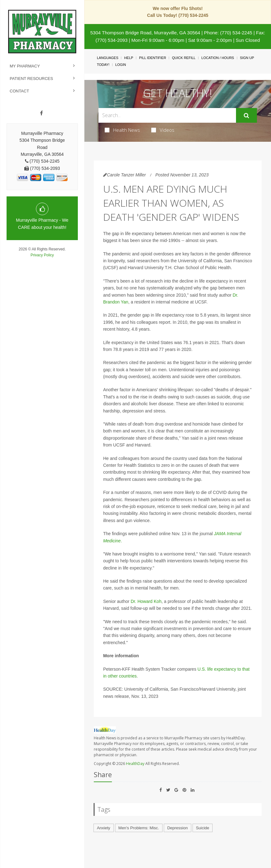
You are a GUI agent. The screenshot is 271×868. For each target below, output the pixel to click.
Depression (178, 828)
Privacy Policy (42, 255)
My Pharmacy (25, 66)
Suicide (203, 828)
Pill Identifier (153, 58)
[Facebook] (41, 113)
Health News (122, 130)
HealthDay (135, 764)
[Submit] (246, 116)
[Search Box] (167, 115)
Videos (163, 130)
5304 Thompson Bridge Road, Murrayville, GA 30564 (145, 33)
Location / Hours (218, 58)
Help (129, 58)
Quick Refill (184, 58)
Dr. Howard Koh (146, 601)
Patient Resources (31, 79)
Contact (19, 91)
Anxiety (104, 828)
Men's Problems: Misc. (139, 828)
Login (121, 65)
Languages (108, 58)
